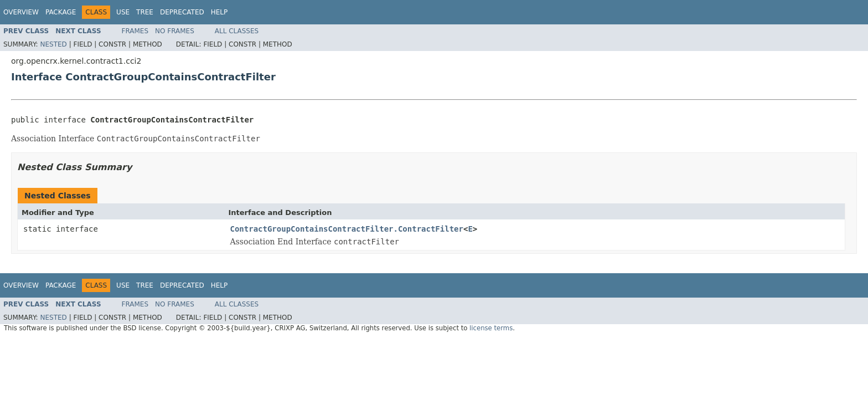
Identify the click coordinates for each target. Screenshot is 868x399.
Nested (53, 44)
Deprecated (182, 12)
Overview (21, 12)
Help (219, 12)
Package (61, 12)
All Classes (237, 31)
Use (123, 12)
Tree (145, 12)
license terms (491, 328)
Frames (135, 31)
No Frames (175, 31)
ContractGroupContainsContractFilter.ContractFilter (347, 229)
